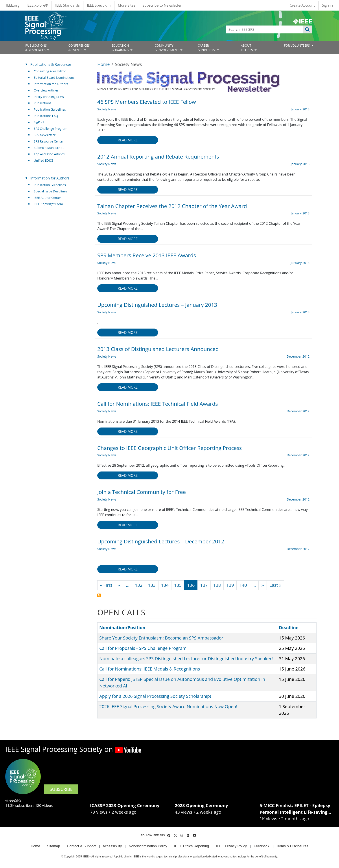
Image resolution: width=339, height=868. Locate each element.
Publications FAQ (46, 116)
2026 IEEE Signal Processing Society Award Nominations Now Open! (168, 706)
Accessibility (112, 846)
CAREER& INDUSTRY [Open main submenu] (207, 48)
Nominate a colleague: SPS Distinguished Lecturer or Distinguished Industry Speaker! (186, 659)
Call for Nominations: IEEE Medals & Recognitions (150, 669)
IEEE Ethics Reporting (192, 846)
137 (204, 585)
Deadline (291, 628)
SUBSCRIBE (61, 789)
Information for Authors (51, 84)
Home (104, 64)
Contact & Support (81, 846)
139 (230, 585)
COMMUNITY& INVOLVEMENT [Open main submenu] (167, 48)
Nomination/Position (122, 628)
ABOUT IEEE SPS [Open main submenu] (247, 48)
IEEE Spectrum (99, 5)
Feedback (262, 846)
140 (243, 585)
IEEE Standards (67, 5)
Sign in (327, 5)
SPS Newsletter (45, 135)
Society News (107, 109)
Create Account (302, 5)
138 (217, 585)
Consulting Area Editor (50, 71)
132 (139, 585)
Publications (43, 103)
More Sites (127, 5)
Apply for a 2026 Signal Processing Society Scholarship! (155, 696)
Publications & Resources (51, 64)
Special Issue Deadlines (51, 191)
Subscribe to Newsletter (162, 5)
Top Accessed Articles (49, 154)
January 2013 (300, 109)
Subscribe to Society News (99, 595)
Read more (128, 140)
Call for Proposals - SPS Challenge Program (143, 648)
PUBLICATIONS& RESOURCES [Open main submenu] (36, 48)
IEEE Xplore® (37, 5)
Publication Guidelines (50, 109)
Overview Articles (46, 90)
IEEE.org (13, 5)
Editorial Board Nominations (54, 78)
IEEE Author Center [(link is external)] (49, 198)
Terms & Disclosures (292, 846)
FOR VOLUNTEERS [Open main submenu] (297, 45)
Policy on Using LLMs (49, 97)
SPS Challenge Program (51, 129)
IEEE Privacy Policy (231, 846)
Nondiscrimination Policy (148, 846)
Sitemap (54, 846)
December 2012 (298, 356)
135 (178, 585)
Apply (307, 29)
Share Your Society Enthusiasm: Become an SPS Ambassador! (162, 638)
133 (152, 585)
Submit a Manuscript (49, 148)
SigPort (39, 122)
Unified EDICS (44, 160)
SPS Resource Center (49, 141)
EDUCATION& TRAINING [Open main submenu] (121, 48)
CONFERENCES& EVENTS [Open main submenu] (79, 48)
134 (165, 585)
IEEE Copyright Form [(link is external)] (50, 204)
